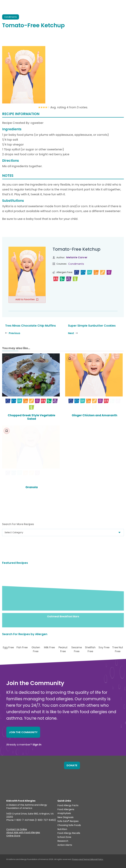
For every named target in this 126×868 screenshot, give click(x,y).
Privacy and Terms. (81, 859)
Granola (32, 487)
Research (63, 841)
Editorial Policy (96, 859)
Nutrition (62, 829)
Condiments (76, 264)
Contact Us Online (17, 830)
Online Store (13, 836)
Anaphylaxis (64, 813)
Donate (72, 765)
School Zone (64, 837)
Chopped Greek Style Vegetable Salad (31, 417)
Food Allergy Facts (68, 806)
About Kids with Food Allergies (23, 833)
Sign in (37, 745)
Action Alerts (65, 845)
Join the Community (23, 732)
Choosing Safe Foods (69, 825)
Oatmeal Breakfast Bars (63, 616)
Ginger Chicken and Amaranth (94, 415)
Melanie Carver (77, 257)
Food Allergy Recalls (69, 833)
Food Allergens (66, 810)
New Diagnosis (65, 817)
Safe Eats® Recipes (68, 821)
